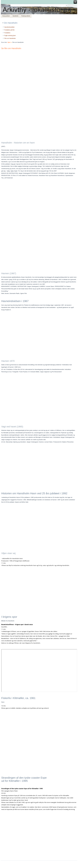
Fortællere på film (9, 30)
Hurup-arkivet (6, 16)
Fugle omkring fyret (10, 36)
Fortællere (7, 33)
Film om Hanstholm (10, 38)
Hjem (9, 42)
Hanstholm (15, 16)
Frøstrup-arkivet (26, 16)
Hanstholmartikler (9, 27)
